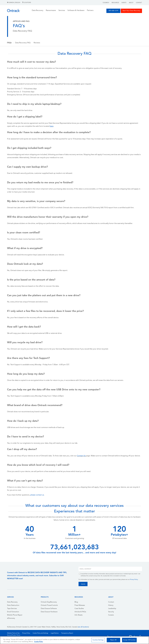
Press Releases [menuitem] (80, 605)
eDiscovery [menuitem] (11, 618)
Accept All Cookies (129, 640)
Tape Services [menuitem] (12, 609)
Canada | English (14, 3)
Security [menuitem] (111, 612)
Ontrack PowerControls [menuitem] (49, 605)
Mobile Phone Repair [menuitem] (15, 615)
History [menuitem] (111, 605)
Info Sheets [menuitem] (78, 615)
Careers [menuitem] (111, 615)
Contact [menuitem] (111, 602)
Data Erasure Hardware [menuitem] (49, 612)
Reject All (113, 640)
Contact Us (81, 456)
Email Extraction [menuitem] (13, 612)
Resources (115, 3)
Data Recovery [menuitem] (12, 602)
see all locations (83, 627)
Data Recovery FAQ (23, 43)
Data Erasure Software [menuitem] (49, 609)
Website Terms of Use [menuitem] (13, 633)
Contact (139, 3)
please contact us (37, 495)
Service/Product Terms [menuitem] (14, 635)
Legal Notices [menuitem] (55, 633)
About (131, 3)
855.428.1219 (113, 11)
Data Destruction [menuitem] (13, 605)
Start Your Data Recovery (131, 11)
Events (124, 3)
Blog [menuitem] (76, 602)
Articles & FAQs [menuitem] (80, 612)
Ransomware (51, 10)
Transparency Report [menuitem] (67, 633)
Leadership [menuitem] (112, 609)
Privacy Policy (134, 580)
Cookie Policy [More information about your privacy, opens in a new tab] (39, 642)
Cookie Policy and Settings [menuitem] (40, 633)
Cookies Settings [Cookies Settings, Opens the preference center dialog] (98, 640)
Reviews (37, 43)
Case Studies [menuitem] (79, 609)
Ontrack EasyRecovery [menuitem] (49, 602)
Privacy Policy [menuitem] (26, 633)
